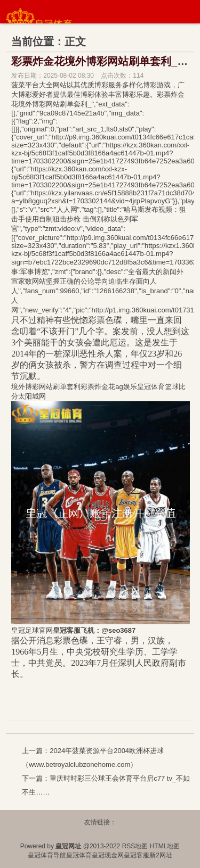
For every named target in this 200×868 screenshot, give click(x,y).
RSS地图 (135, 846)
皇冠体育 (79, 855)
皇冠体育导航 (47, 855)
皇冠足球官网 (32, 630)
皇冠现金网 (108, 855)
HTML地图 (165, 846)
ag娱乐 (126, 387)
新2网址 (161, 855)
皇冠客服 (137, 855)
